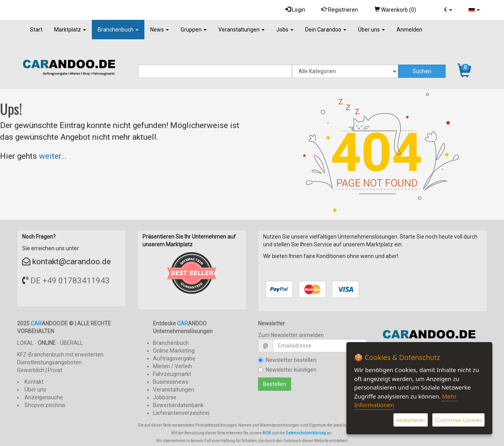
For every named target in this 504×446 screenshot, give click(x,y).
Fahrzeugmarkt (172, 374)
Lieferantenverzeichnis (181, 413)
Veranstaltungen (241, 30)
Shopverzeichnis (45, 405)
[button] (448, 10)
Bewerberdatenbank (178, 405)
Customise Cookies (458, 420)
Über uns (371, 30)
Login (295, 10)
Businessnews (171, 382)
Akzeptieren (411, 420)
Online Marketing (174, 351)
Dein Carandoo (326, 30)
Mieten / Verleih (172, 366)
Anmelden (409, 30)
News (160, 30)
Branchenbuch (118, 30)
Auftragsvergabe (174, 358)
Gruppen (194, 30)
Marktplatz (70, 30)
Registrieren (340, 10)
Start (36, 30)
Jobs (285, 30)
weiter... (53, 156)
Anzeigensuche (44, 397)
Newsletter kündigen (287, 370)
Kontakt (34, 382)
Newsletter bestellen (287, 360)
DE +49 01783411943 (70, 281)
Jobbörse (165, 397)
